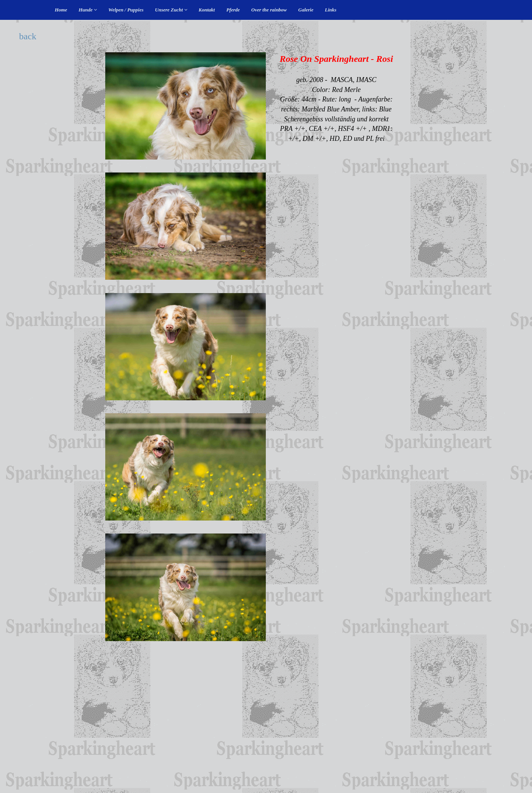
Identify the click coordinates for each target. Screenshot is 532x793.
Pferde (233, 10)
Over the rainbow (269, 10)
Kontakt (207, 10)
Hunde (88, 10)
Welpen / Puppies (126, 10)
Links (331, 10)
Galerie (306, 10)
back (28, 36)
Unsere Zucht (171, 10)
